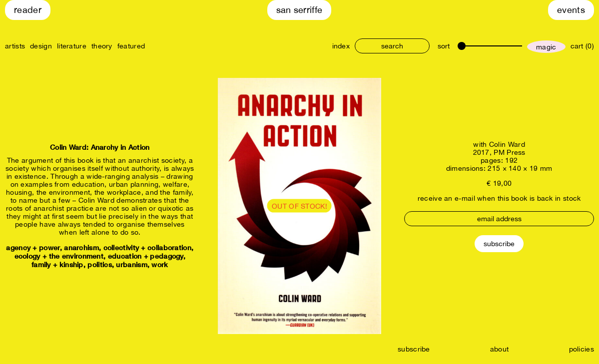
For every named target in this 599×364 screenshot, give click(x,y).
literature (72, 46)
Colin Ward (507, 144)
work (160, 264)
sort (444, 46)
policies (582, 349)
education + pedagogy (146, 256)
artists (15, 46)
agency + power (33, 247)
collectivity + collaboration (147, 247)
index (341, 46)
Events (571, 10)
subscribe (414, 349)
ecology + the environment (59, 256)
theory (102, 46)
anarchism (81, 247)
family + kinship (57, 264)
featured (131, 46)
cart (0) (582, 46)
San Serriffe (299, 10)
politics (99, 264)
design (41, 46)
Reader (28, 10)
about (500, 349)
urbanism (131, 264)
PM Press (509, 152)
